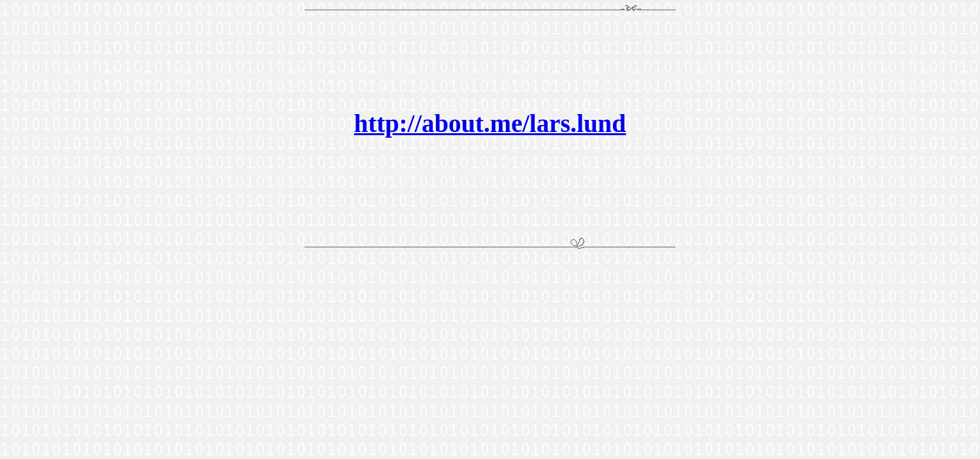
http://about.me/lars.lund (490, 124)
